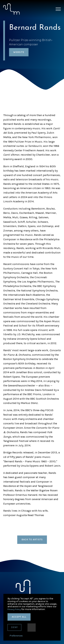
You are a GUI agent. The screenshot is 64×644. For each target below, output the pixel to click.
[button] (58, 9)
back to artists (32, 540)
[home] (11, 9)
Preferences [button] (16, 636)
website (19, 52)
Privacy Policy (14, 609)
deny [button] (14, 627)
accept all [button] (19, 617)
